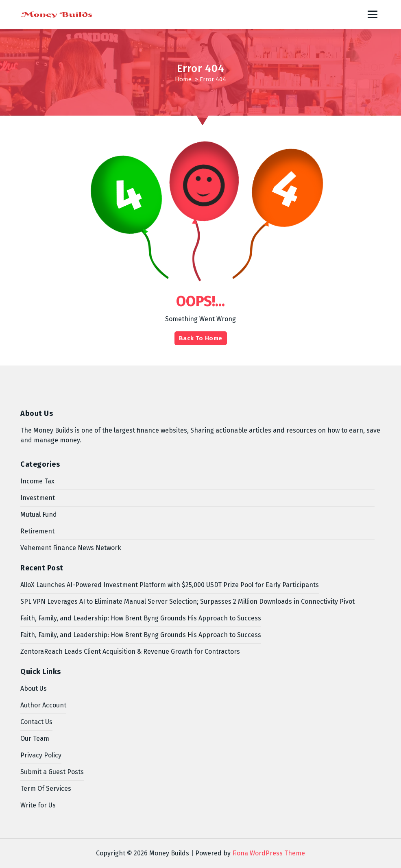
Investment (38, 498)
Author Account (43, 705)
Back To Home (201, 338)
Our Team (35, 739)
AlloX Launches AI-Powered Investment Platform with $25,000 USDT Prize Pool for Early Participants (170, 585)
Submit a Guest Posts (52, 772)
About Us (34, 689)
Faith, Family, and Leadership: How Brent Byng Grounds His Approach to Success (141, 618)
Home (183, 79)
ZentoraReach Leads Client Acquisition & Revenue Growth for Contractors (130, 652)
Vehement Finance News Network (71, 548)
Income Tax (37, 481)
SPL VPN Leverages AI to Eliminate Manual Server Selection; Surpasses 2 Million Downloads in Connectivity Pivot (187, 602)
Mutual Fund (39, 514)
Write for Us (38, 805)
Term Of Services (46, 789)
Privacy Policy (41, 755)
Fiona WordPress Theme (269, 853)
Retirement (37, 531)
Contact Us (36, 722)
